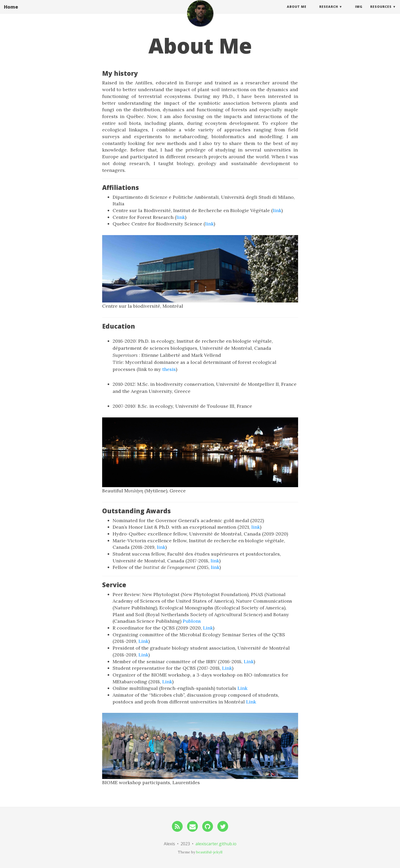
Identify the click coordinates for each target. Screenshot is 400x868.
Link (208, 628)
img (359, 12)
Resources (381, 12)
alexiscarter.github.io (216, 844)
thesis (169, 369)
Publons (192, 621)
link (277, 210)
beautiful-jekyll (209, 852)
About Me (297, 12)
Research (329, 12)
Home (11, 12)
